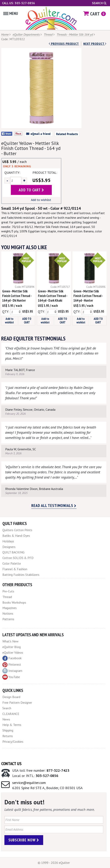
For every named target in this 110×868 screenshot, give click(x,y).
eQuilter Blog (12, 647)
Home (5, 34)
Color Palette (12, 563)
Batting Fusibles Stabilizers (21, 575)
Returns (8, 736)
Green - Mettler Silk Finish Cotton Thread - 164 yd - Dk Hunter (17, 296)
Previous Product (64, 44)
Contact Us (11, 764)
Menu (11, 13)
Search (99, 3)
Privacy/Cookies (13, 742)
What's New (10, 641)
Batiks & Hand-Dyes (16, 536)
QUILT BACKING (13, 552)
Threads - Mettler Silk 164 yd (75, 34)
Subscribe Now (24, 840)
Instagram (12, 671)
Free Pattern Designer (17, 702)
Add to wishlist (41, 200)
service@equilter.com (29, 783)
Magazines (10, 608)
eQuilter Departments (26, 34)
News (6, 719)
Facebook (12, 658)
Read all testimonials (54, 506)
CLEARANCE (11, 714)
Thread (48, 34)
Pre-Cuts (8, 591)
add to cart (31, 190)
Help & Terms (12, 725)
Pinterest (12, 664)
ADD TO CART (27, 321)
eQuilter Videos (13, 652)
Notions (8, 613)
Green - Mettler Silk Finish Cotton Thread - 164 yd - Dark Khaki (53, 296)
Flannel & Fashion (15, 569)
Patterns (8, 619)
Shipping (8, 730)
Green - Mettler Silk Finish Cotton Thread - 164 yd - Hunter (88, 296)
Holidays (8, 541)
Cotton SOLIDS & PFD (18, 558)
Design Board (11, 697)
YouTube (11, 677)
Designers (9, 547)
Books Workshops (14, 602)
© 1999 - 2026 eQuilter (54, 863)
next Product (95, 44)
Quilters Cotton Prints (17, 530)
